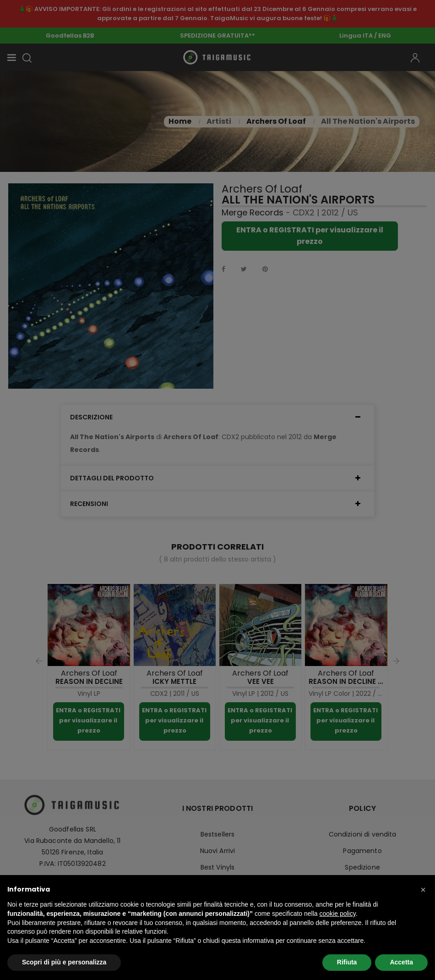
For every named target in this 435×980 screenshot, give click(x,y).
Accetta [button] (401, 962)
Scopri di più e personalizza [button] (64, 962)
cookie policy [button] (338, 914)
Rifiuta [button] (347, 962)
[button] (423, 890)
